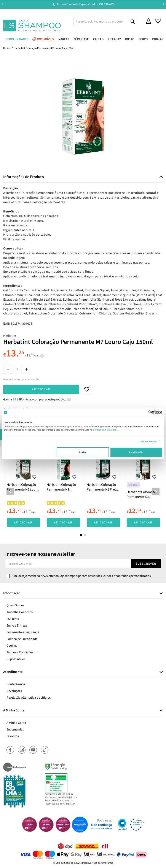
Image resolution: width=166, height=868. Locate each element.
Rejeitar (83, 452)
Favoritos (13, 736)
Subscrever (146, 564)
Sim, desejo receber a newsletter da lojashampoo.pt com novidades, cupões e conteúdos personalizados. (82, 576)
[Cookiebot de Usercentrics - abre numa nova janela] (143, 412)
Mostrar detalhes (149, 442)
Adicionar (41, 389)
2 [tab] (85, 535)
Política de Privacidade (22, 639)
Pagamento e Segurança (23, 632)
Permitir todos (136, 452)
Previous (3, 4)
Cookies (12, 646)
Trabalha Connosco (20, 612)
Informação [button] (12, 593)
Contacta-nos (16, 684)
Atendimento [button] (13, 672)
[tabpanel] (23, 488)
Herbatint (10, 336)
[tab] (83, 177)
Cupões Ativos (16, 659)
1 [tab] (81, 535)
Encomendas (15, 730)
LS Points (13, 619)
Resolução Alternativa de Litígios (29, 698)
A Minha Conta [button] (14, 711)
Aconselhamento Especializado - (85, 4)
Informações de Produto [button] (24, 177)
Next (163, 4)
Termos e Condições (20, 652)
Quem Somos (15, 605)
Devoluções (14, 691)
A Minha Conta (16, 723)
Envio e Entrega (17, 626)
